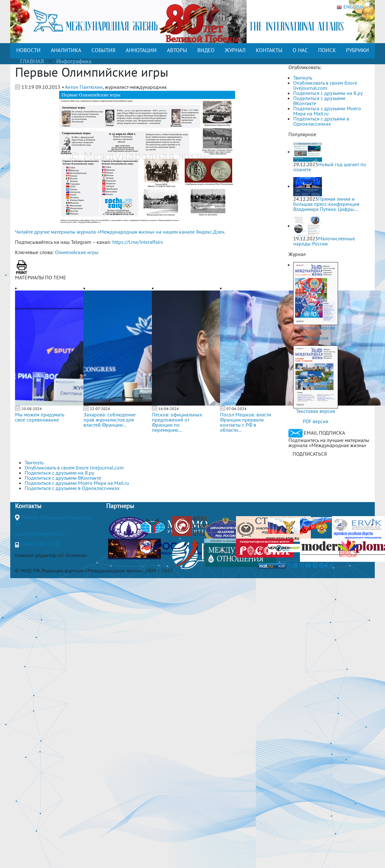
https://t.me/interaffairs (138, 242)
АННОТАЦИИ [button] (141, 50)
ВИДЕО (206, 50)
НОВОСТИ (28, 50)
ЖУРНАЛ (235, 50)
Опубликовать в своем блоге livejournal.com (325, 85)
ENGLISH (350, 7)
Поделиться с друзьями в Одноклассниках (321, 121)
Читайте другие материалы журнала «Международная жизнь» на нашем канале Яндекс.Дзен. (120, 232)
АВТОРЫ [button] (177, 50)
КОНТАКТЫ (269, 50)
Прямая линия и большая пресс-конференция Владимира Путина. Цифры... (326, 204)
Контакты (28, 506)
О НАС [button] (300, 50)
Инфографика (74, 61)
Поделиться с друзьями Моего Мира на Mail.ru (327, 111)
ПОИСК (327, 50)
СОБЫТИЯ (103, 50)
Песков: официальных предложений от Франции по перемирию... (177, 422)
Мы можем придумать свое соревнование (39, 417)
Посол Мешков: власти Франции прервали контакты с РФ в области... (246, 422)
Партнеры (120, 506)
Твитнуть (303, 78)
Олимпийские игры (77, 252)
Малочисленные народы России (324, 241)
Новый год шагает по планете (330, 167)
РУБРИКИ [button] (357, 50)
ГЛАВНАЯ (32, 61)
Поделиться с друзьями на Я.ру (328, 93)
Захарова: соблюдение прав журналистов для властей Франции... (110, 420)
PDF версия (316, 338)
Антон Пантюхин (84, 87)
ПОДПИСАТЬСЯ (310, 454)
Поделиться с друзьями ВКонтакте (319, 101)
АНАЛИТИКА (66, 50)
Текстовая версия (316, 328)
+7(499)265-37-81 (40, 544)
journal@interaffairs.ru (40, 534)
